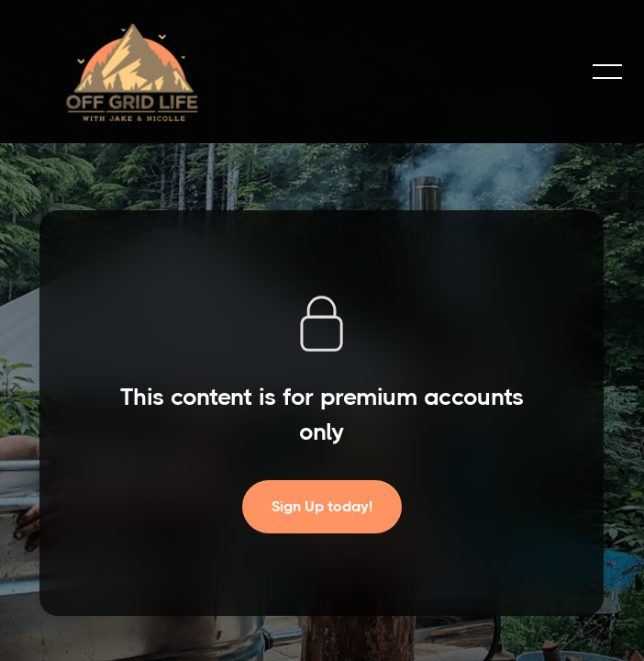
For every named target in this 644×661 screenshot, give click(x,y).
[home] (132, 72)
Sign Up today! (322, 506)
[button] (607, 72)
